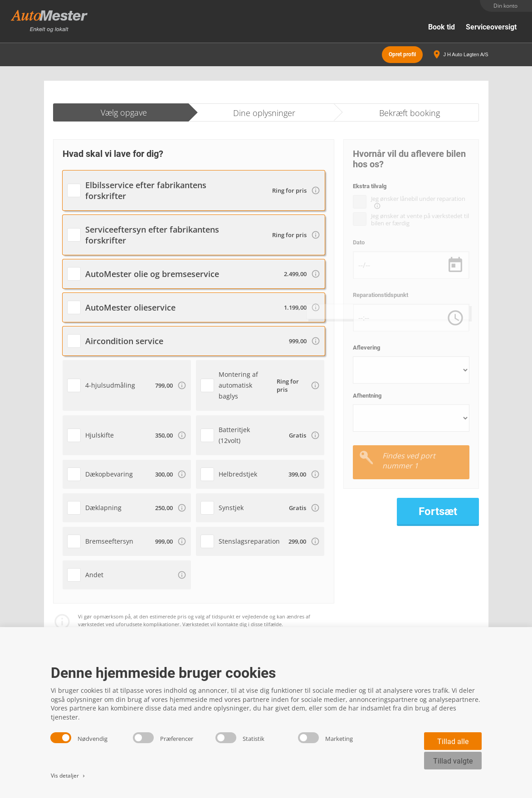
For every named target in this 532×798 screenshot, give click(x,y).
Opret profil (402, 54)
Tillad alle (453, 742)
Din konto (505, 6)
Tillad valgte (453, 761)
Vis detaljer (69, 776)
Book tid (442, 27)
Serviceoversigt (491, 27)
